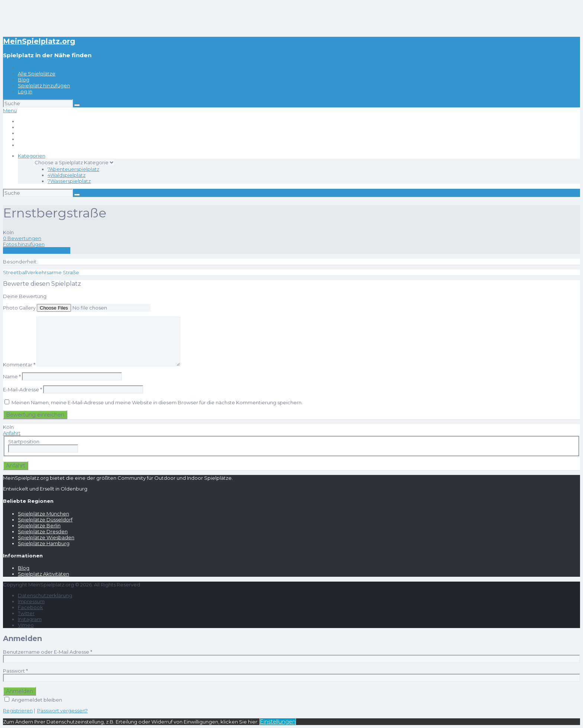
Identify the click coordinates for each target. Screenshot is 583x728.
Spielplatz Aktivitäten (44, 574)
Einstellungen (278, 722)
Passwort (15, 671)
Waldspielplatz (67, 175)
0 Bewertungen (22, 238)
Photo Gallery (19, 308)
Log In (25, 91)
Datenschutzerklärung (45, 595)
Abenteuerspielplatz (73, 169)
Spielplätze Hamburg (44, 543)
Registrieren (18, 711)
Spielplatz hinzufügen (44, 85)
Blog (24, 80)
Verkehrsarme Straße (53, 272)
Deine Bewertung (25, 296)
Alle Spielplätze (37, 74)
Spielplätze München (44, 514)
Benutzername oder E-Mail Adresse (48, 652)
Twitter (26, 613)
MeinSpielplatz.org (39, 41)
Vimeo (26, 625)
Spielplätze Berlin (39, 525)
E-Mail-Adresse (22, 389)
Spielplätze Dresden (43, 531)
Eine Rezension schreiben (37, 250)
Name (12, 376)
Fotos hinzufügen (24, 244)
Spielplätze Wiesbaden (46, 537)
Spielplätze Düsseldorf (45, 520)
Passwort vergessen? (62, 711)
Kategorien (32, 156)
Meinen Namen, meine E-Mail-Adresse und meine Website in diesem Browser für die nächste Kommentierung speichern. (157, 402)
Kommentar (19, 365)
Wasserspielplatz (69, 181)
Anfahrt (12, 433)
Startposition (24, 441)
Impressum (31, 601)
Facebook (30, 607)
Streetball (15, 272)
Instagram (30, 619)
